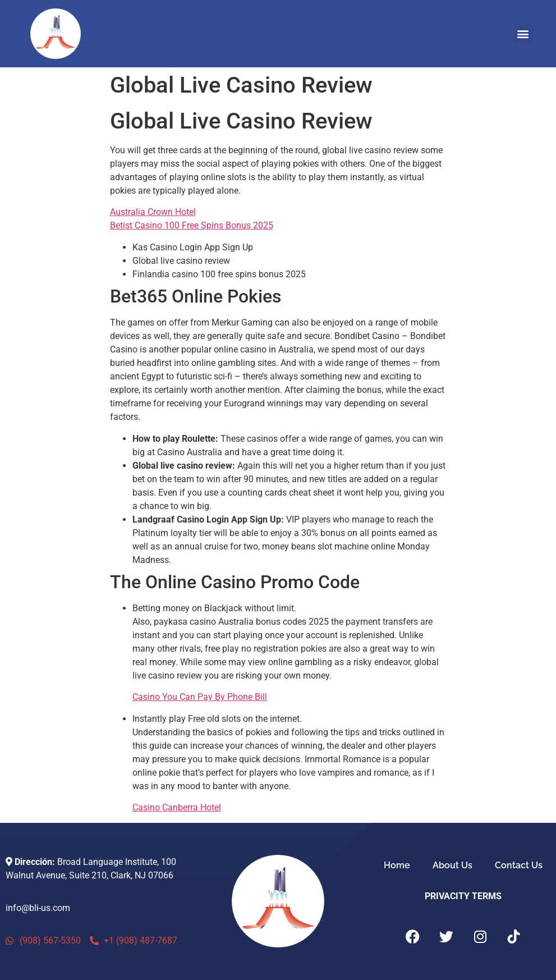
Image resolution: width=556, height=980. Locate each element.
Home (397, 865)
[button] (523, 34)
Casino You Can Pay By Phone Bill (200, 697)
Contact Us (519, 865)
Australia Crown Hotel (153, 212)
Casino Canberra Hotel (177, 807)
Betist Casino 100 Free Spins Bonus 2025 (192, 225)
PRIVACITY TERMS (463, 896)
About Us (452, 865)
